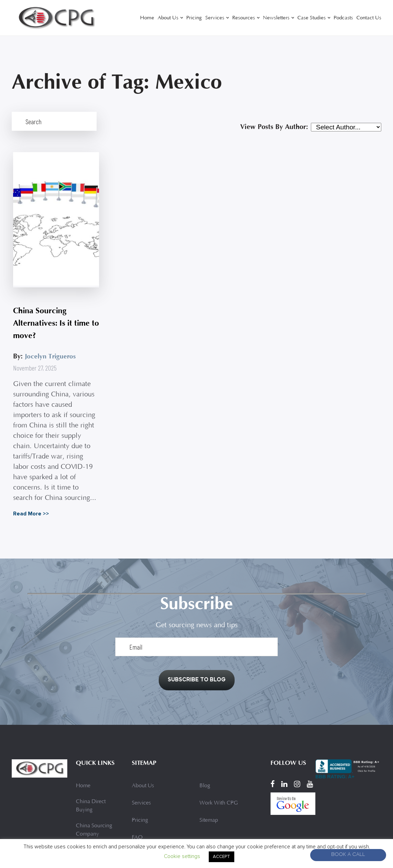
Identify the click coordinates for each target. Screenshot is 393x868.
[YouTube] (310, 730)
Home (147, 18)
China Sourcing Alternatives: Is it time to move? (48, 266)
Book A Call (348, 855)
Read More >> (30, 456)
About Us (168, 18)
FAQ (137, 784)
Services (215, 18)
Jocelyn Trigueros (50, 299)
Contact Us (369, 18)
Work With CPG (219, 749)
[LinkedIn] (284, 730)
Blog (205, 732)
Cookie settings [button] (182, 856)
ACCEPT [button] (222, 857)
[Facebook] (273, 730)
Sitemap (209, 767)
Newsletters (276, 18)
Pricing (194, 18)
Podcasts (343, 18)
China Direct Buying (91, 752)
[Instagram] (297, 730)
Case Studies (312, 18)
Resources (244, 18)
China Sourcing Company (94, 776)
